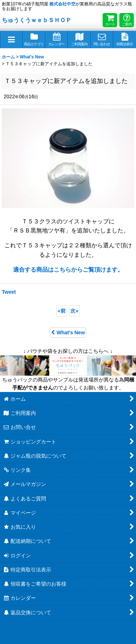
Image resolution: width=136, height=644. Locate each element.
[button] (11, 40)
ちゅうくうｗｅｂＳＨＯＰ (37, 20)
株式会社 (62, 4)
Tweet (9, 292)
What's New (68, 333)
